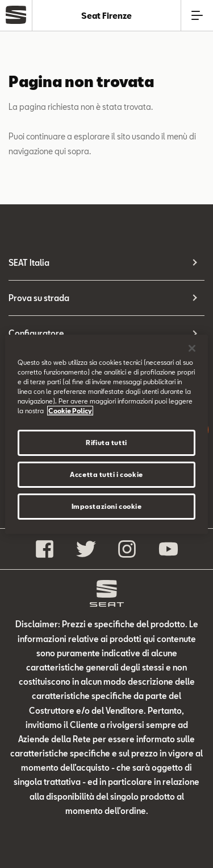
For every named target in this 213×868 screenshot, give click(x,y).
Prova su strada (39, 298)
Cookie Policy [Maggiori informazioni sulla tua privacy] (70, 411)
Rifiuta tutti (106, 443)
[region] (106, 434)
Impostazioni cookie (107, 506)
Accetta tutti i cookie (106, 474)
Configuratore (36, 333)
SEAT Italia (29, 263)
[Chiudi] (192, 348)
